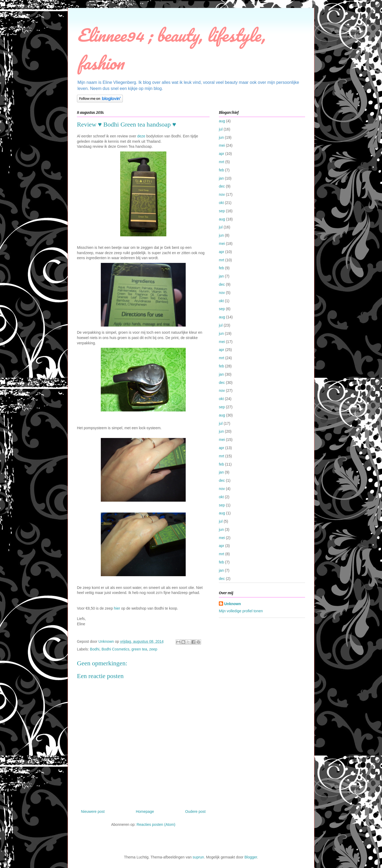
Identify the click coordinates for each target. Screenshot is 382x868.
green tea (139, 649)
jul (221, 129)
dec (222, 186)
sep (222, 211)
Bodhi (95, 649)
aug (222, 121)
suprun (198, 857)
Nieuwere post (93, 811)
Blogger (251, 857)
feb (221, 170)
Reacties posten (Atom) (156, 824)
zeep (153, 649)
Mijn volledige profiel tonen (241, 611)
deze (141, 136)
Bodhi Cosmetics (116, 649)
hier (117, 608)
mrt (222, 162)
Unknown (233, 604)
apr (222, 154)
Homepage (145, 811)
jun (221, 137)
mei (222, 145)
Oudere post (195, 811)
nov (222, 194)
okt (221, 203)
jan (221, 178)
